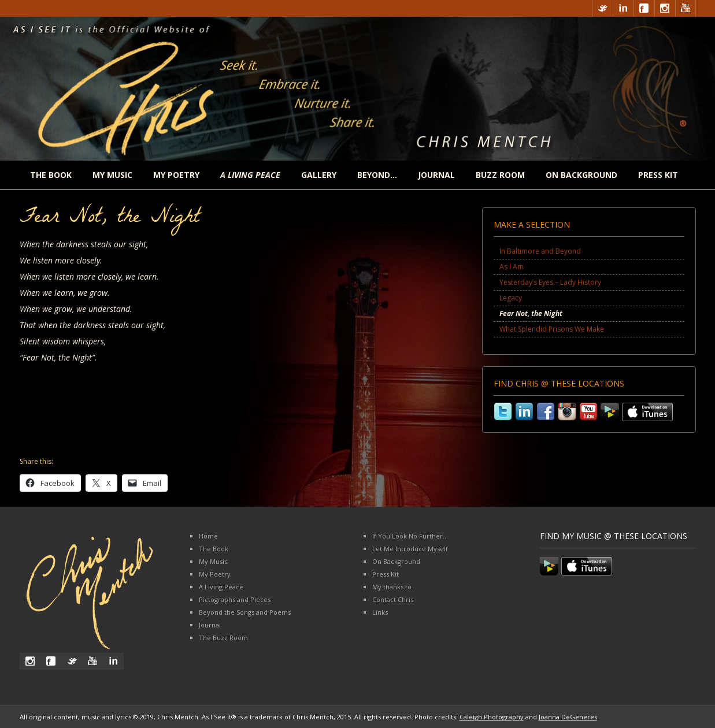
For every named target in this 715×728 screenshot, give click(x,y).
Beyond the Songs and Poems (245, 612)
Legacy (511, 298)
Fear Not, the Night (531, 313)
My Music (112, 175)
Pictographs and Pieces (235, 599)
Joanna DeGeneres (568, 717)
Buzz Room (500, 175)
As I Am (512, 267)
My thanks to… (394, 587)
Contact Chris (393, 599)
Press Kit (658, 175)
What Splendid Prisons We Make (552, 329)
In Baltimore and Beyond (540, 251)
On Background (581, 175)
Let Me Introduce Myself (410, 549)
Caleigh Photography (492, 717)
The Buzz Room (223, 638)
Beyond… (377, 175)
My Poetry (176, 175)
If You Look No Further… (410, 536)
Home (208, 536)
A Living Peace (221, 587)
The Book (51, 175)
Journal (436, 175)
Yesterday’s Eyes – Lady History (550, 282)
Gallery (319, 175)
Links (380, 612)
